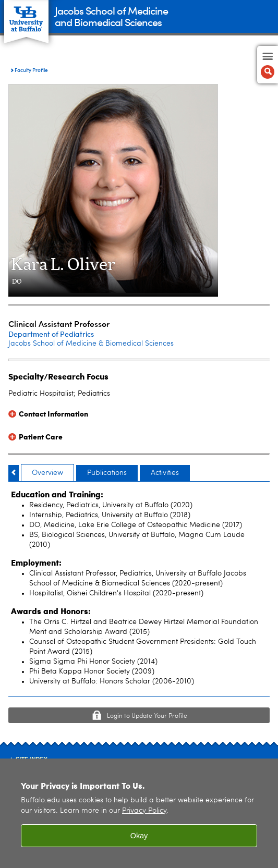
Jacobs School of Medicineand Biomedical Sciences (111, 16)
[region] (139, 813)
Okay (139, 836)
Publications (107, 473)
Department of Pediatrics (51, 334)
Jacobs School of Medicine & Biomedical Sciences (91, 344)
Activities (165, 473)
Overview (47, 473)
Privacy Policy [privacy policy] (144, 811)
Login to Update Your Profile (147, 716)
